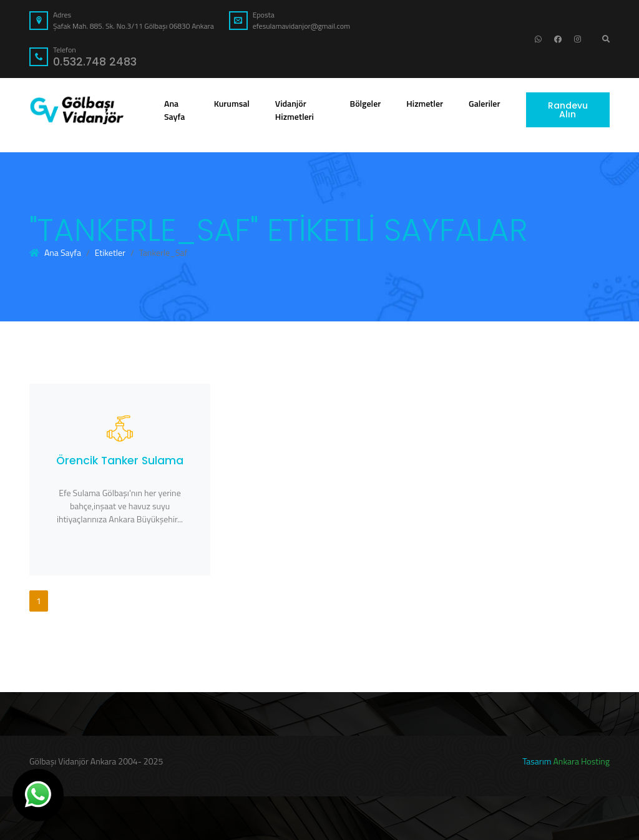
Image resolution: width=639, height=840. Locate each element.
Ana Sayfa (174, 110)
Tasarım (537, 761)
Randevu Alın (568, 110)
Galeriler (487, 103)
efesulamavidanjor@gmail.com (301, 26)
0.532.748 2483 (95, 62)
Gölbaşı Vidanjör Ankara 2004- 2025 (96, 761)
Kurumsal (234, 103)
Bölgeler (368, 103)
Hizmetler (427, 103)
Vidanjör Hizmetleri (302, 110)
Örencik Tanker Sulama (120, 461)
